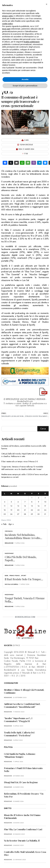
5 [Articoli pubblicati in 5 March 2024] (11, 502)
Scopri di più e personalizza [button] (25, 86)
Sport (24, 575)
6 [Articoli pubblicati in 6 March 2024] (18, 502)
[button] (47, 4)
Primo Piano (15, 575)
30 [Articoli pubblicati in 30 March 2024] (38, 514)
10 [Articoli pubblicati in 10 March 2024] (45, 502)
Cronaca (9, 531)
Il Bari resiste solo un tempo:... (24, 579)
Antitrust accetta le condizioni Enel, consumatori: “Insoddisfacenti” (22, 705)
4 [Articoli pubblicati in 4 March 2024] (5, 502)
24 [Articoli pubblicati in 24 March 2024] (45, 510)
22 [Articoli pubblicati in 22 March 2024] (32, 510)
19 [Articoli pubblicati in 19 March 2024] (11, 510)
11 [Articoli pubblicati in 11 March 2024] (5, 506)
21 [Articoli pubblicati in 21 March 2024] (25, 510)
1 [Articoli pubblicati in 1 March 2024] (32, 498)
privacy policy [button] (8, 16)
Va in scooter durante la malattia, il (22, 841)
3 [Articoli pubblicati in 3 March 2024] (45, 498)
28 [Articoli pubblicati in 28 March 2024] (25, 514)
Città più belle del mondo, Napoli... (21, 559)
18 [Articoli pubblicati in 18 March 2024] (5, 510)
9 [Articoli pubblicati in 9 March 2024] (39, 502)
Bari (6, 575)
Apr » (11, 524)
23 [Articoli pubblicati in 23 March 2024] (38, 510)
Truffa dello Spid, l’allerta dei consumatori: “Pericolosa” (19, 734)
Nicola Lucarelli (11, 584)
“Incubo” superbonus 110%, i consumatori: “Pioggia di (18, 720)
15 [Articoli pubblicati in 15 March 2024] (32, 506)
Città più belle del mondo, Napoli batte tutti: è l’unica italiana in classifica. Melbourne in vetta (24, 455)
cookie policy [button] (7, 24)
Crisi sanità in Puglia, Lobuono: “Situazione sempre (20, 755)
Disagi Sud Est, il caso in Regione (21, 782)
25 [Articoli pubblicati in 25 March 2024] (5, 514)
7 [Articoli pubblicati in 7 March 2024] (25, 502)
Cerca (43, 429)
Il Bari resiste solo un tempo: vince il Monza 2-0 (20, 461)
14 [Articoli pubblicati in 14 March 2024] (25, 506)
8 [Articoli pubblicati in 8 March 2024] (32, 502)
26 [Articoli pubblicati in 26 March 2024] (11, 514)
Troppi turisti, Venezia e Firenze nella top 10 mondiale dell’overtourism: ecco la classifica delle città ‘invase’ (22, 468)
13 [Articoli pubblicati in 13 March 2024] (18, 506)
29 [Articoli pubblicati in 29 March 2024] (32, 514)
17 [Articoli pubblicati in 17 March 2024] (45, 506)
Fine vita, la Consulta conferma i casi (23, 829)
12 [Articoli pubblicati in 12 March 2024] (11, 506)
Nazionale (9, 553)
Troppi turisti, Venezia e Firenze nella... (25, 600)
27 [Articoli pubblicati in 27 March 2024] (18, 514)
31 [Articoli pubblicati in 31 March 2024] (45, 514)
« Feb (4, 524)
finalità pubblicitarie (32, 42)
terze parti (6, 29)
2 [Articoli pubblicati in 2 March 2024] (39, 498)
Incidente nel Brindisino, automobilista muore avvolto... (23, 536)
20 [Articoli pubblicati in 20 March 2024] (18, 510)
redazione (9, 543)
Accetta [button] (25, 79)
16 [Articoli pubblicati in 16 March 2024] (39, 506)
